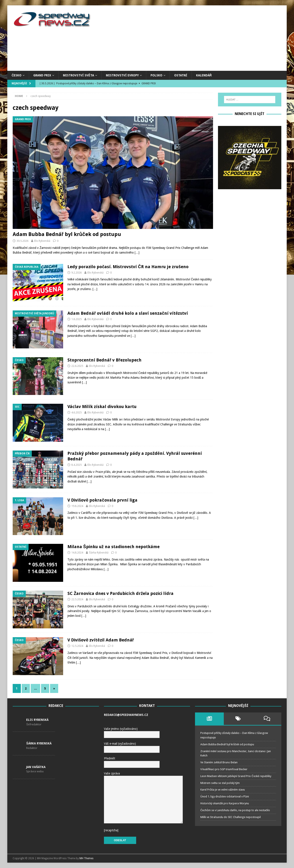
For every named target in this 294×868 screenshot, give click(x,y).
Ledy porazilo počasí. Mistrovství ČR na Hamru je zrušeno (128, 267)
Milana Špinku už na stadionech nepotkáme (113, 547)
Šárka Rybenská (99, 553)
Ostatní (181, 75)
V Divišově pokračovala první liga (102, 500)
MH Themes (86, 858)
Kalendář (204, 75)
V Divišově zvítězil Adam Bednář (101, 640)
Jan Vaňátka (36, 767)
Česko (17, 75)
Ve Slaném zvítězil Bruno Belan (219, 762)
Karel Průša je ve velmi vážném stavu (223, 790)
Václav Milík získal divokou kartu (102, 407)
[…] (137, 253)
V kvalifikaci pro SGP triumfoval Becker (224, 769)
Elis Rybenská (42, 241)
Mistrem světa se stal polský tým (220, 783)
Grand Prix (42, 75)
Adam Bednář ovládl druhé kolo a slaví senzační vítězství (128, 313)
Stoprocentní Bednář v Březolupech (104, 360)
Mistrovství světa (78, 75)
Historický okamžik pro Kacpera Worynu (225, 803)
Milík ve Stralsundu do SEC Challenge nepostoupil (231, 817)
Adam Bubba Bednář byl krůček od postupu (67, 234)
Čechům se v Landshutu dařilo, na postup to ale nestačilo (235, 810)
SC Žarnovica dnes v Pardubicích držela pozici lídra (120, 593)
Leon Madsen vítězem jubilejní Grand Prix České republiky (236, 776)
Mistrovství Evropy (122, 75)
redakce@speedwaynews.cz (126, 715)
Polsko (156, 75)
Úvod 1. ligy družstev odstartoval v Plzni (225, 796)
